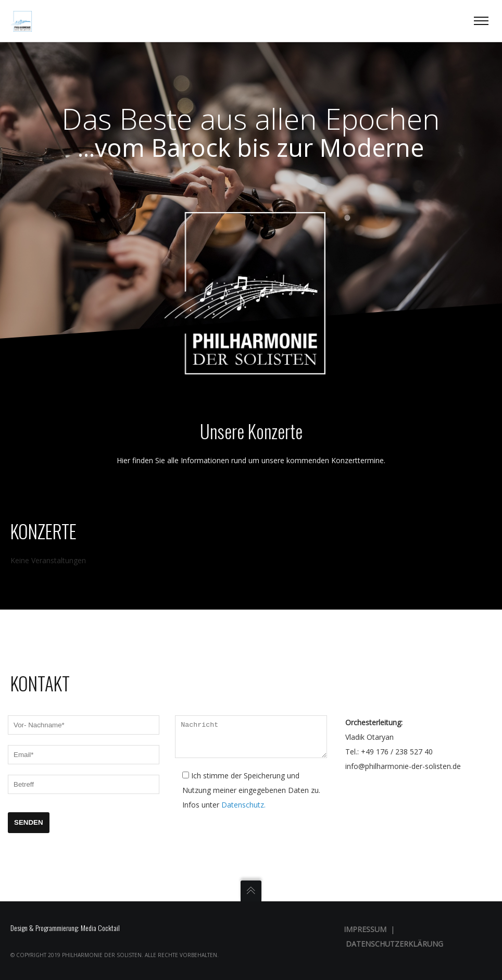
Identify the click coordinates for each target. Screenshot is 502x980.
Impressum (365, 929)
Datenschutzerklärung (394, 944)
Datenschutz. (243, 810)
